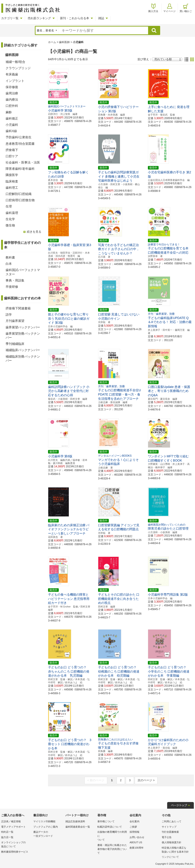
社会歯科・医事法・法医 (23, 162)
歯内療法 (12, 99)
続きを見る (34, 232)
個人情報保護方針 (172, 842)
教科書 (10, 257)
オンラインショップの (16, 845)
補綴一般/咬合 (15, 62)
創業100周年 (136, 848)
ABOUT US (136, 842)
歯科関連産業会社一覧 (78, 827)
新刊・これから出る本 (75, 18)
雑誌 (101, 18)
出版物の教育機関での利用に (112, 836)
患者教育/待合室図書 (20, 144)
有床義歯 (12, 74)
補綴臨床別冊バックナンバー (23, 358)
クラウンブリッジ (18, 68)
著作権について (106, 821)
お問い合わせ (137, 837)
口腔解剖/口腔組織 (19, 194)
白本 (9, 264)
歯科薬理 (12, 213)
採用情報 (134, 832)
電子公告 (167, 837)
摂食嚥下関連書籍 (18, 308)
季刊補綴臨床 (15, 344)
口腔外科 (12, 106)
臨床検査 (12, 181)
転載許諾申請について (110, 827)
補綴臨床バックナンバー (23, 350)
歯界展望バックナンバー (23, 327)
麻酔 (9, 112)
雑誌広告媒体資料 (75, 821)
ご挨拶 (133, 827)
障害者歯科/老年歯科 (20, 169)
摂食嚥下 (12, 150)
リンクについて (170, 857)
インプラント (15, 81)
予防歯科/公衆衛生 (19, 137)
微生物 (10, 225)
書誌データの (48, 834)
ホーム (52, 42)
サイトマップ (169, 827)
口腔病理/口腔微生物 (20, 200)
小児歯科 (12, 125)
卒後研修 (12, 287)
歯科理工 (12, 188)
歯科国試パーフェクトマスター (23, 272)
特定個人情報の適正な (177, 850)
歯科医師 (64, 42)
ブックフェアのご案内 (46, 827)
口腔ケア (12, 156)
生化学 (10, 219)
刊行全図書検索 (170, 832)
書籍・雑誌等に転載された (112, 849)
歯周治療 (12, 93)
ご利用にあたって (172, 821)
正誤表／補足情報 (11, 821)
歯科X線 (11, 131)
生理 (9, 206)
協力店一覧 (7, 837)
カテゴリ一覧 (10, 18)
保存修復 (12, 87)
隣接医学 (12, 175)
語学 (9, 315)
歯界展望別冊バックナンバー (23, 336)
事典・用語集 (15, 280)
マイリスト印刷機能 (44, 821)
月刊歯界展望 (15, 321)
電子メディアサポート (13, 827)
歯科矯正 (12, 118)
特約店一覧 (7, 832)
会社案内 (134, 821)
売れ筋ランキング (39, 18)
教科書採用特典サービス (15, 852)
